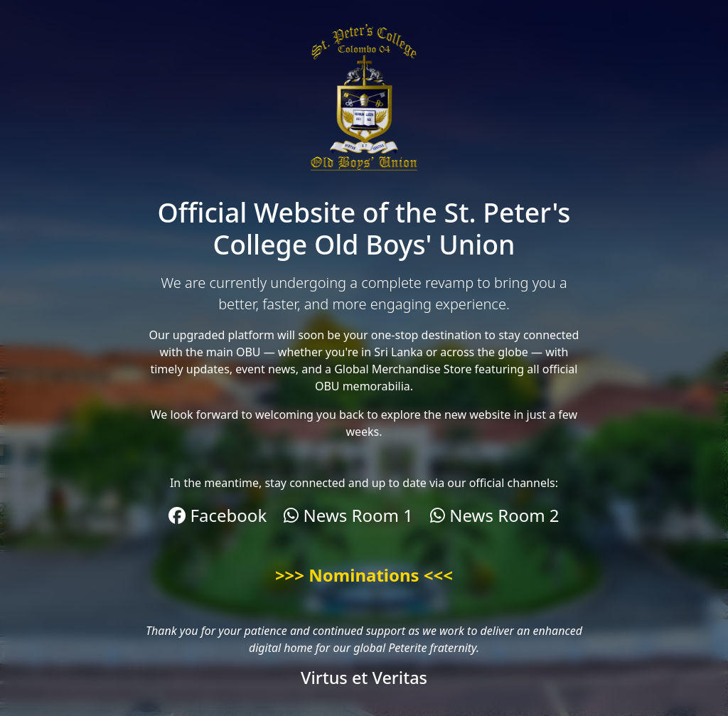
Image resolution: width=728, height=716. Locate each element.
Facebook (218, 515)
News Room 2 (495, 515)
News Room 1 (348, 515)
